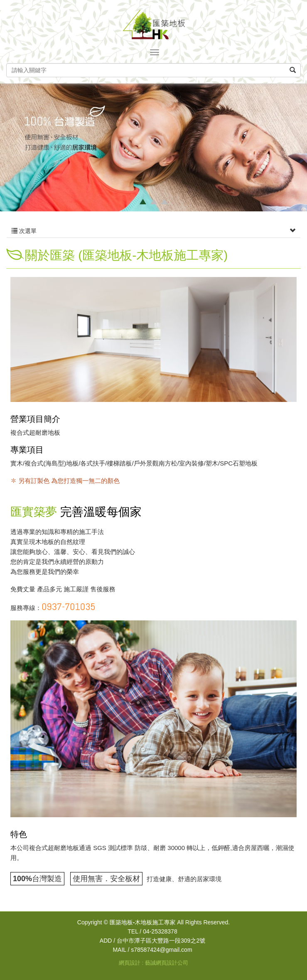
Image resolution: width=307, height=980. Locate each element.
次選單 (153, 231)
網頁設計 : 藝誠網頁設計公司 (153, 963)
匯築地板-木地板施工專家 (154, 24)
